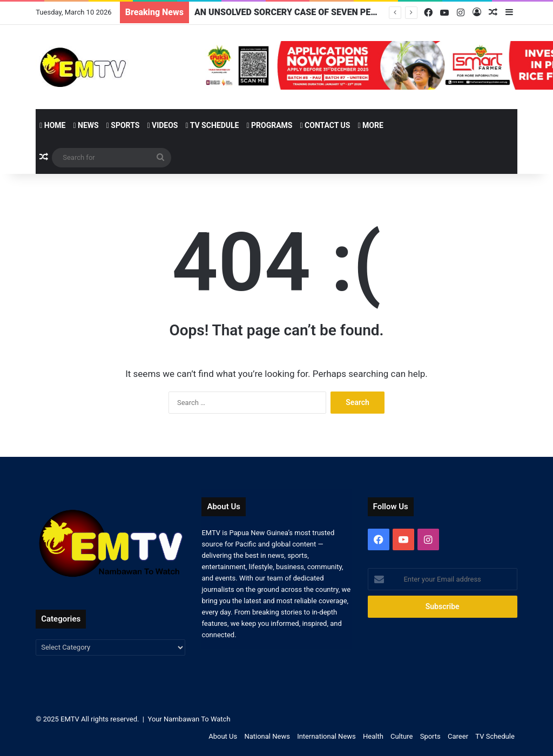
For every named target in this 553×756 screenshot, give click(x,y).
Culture (402, 736)
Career (458, 736)
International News (326, 736)
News (86, 125)
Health (373, 736)
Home (52, 125)
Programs (269, 125)
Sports (123, 125)
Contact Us (325, 125)
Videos (162, 125)
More (370, 125)
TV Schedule (212, 125)
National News (267, 736)
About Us (223, 736)
